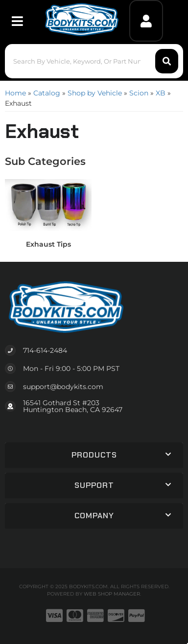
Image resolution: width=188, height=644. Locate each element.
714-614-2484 (45, 350)
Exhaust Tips (48, 244)
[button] (94, 61)
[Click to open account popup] (146, 21)
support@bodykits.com (63, 387)
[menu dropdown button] (17, 21)
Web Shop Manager (112, 594)
